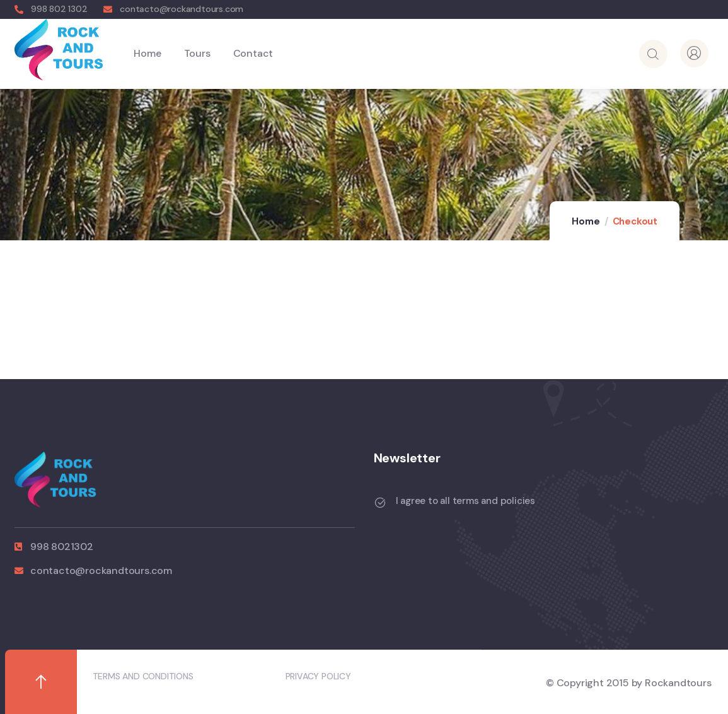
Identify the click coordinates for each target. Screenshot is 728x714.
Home (586, 221)
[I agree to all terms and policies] (380, 503)
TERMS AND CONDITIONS (143, 676)
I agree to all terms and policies (465, 501)
